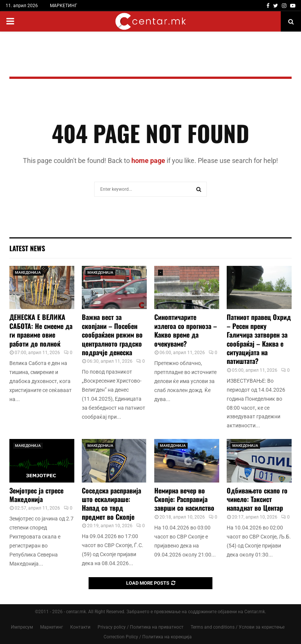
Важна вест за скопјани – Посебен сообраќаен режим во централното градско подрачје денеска (112, 335)
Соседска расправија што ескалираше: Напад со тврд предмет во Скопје (111, 504)
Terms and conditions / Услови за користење (238, 627)
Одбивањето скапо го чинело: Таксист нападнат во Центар (257, 499)
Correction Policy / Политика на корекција (148, 637)
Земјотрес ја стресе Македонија (36, 495)
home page (148, 161)
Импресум (22, 627)
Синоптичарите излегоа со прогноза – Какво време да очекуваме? (186, 330)
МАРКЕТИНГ (64, 6)
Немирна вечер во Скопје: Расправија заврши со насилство (184, 499)
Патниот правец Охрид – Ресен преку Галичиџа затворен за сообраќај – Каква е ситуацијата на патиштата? (259, 339)
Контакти (80, 627)
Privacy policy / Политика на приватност (141, 627)
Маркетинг (52, 627)
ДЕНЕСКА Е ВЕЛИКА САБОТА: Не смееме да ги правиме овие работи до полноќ (41, 330)
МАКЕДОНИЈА (28, 272)
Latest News (27, 248)
